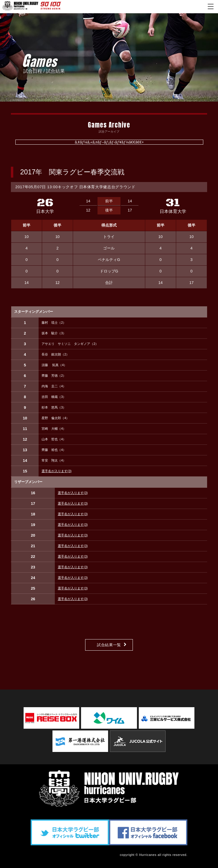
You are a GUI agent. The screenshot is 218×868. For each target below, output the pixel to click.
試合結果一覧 (109, 645)
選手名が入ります (57, 471)
